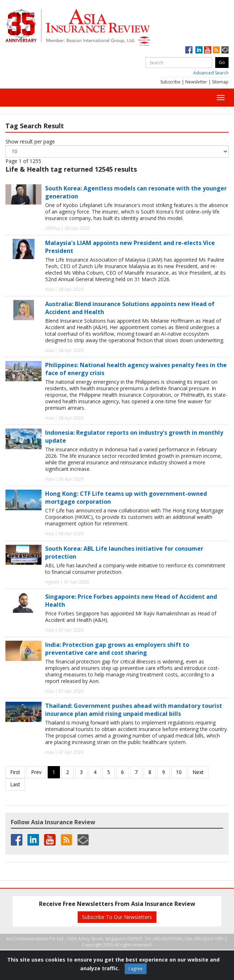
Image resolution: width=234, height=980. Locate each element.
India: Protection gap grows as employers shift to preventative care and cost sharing (117, 649)
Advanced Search (211, 73)
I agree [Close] (136, 969)
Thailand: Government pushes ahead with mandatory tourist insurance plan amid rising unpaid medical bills (134, 710)
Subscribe (170, 82)
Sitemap (220, 82)
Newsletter (196, 82)
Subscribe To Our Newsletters (117, 917)
